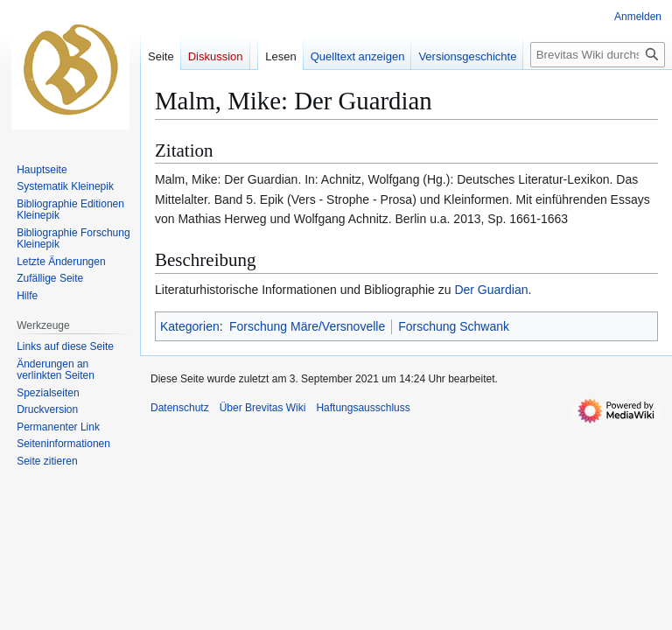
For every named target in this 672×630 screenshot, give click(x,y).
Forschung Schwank (454, 326)
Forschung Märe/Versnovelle (307, 326)
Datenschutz (180, 408)
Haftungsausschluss (363, 408)
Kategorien (190, 326)
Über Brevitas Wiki (263, 408)
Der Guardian (491, 290)
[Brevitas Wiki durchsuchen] (598, 55)
